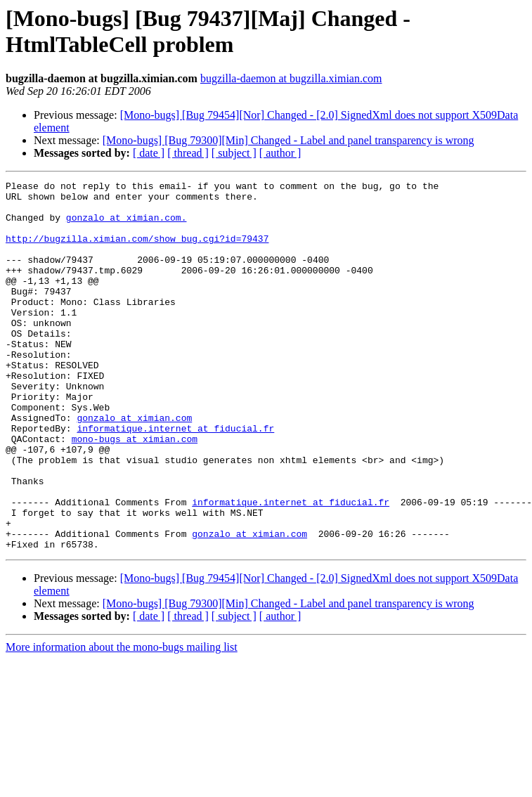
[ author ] (280, 153)
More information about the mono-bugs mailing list (122, 721)
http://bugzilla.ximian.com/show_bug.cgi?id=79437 (137, 251)
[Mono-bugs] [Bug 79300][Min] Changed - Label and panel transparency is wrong (288, 140)
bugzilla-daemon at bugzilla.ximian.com (291, 78)
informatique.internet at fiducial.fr (175, 479)
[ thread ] (188, 153)
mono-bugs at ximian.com (135, 491)
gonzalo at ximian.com (134, 466)
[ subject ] (234, 153)
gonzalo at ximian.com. (126, 226)
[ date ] (149, 153)
